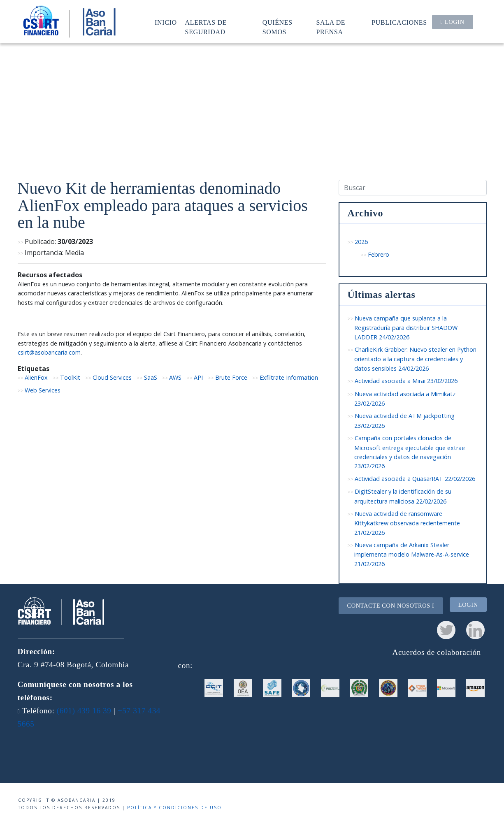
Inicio (166, 22)
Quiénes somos (278, 27)
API (198, 377)
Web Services (43, 390)
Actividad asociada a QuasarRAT (415, 479)
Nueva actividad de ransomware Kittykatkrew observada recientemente (407, 523)
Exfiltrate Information (289, 377)
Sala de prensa (331, 27)
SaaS (151, 377)
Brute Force (231, 377)
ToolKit (70, 377)
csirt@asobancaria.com (49, 352)
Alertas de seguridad (206, 27)
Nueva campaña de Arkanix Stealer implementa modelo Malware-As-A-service (412, 554)
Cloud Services (112, 377)
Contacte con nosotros (391, 606)
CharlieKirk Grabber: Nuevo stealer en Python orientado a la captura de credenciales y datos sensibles (416, 359)
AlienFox (36, 377)
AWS (175, 377)
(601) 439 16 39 (84, 711)
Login (453, 22)
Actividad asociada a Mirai (406, 381)
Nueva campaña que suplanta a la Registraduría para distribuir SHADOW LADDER (406, 328)
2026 (361, 242)
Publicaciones (399, 22)
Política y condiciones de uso (174, 808)
